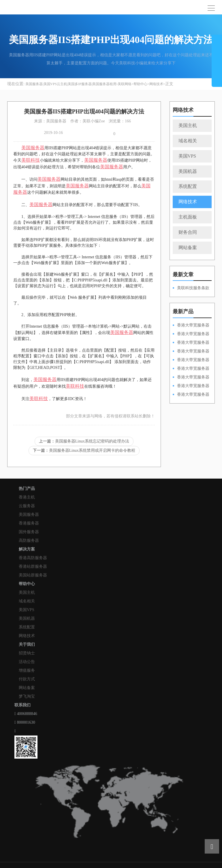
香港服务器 (29, 523)
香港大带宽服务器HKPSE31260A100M (191, 352)
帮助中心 (140, 84)
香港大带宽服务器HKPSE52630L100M (191, 343)
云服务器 (27, 506)
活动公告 (27, 662)
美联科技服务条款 (193, 288)
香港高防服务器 (33, 558)
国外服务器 (29, 532)
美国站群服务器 (33, 575)
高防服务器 (29, 541)
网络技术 (156, 84)
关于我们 (27, 644)
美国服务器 (29, 515)
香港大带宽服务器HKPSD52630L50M (191, 369)
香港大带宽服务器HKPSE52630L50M (191, 378)
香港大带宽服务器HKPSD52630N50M (191, 360)
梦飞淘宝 (27, 696)
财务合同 (188, 232)
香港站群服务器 (33, 566)
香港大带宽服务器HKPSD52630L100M (191, 334)
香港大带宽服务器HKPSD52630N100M (191, 326)
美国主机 (188, 125)
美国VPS (187, 156)
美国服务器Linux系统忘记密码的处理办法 (92, 441)
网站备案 (188, 248)
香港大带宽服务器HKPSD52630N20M (191, 395)
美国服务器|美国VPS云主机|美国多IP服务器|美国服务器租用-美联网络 (78, 84)
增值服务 (27, 670)
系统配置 (188, 186)
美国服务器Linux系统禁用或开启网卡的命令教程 (92, 450)
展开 (217, 63)
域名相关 (188, 141)
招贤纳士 (27, 653)
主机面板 (188, 217)
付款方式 (27, 679)
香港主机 (27, 497)
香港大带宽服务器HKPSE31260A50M (191, 386)
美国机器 (188, 171)
